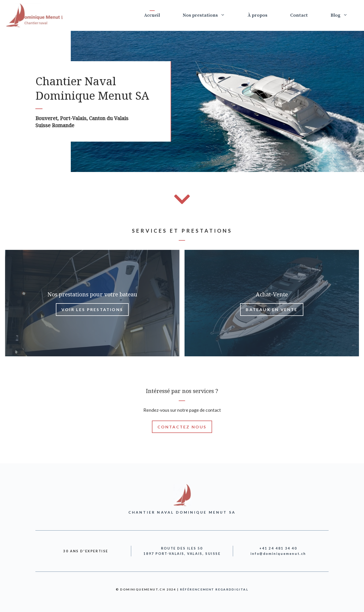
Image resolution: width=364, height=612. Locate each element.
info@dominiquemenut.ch (278, 554)
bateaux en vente (272, 309)
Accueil (152, 15)
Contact (299, 15)
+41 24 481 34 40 (278, 548)
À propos (258, 15)
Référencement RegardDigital (214, 589)
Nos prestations (210, 15)
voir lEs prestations (92, 309)
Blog (345, 15)
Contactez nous (182, 427)
